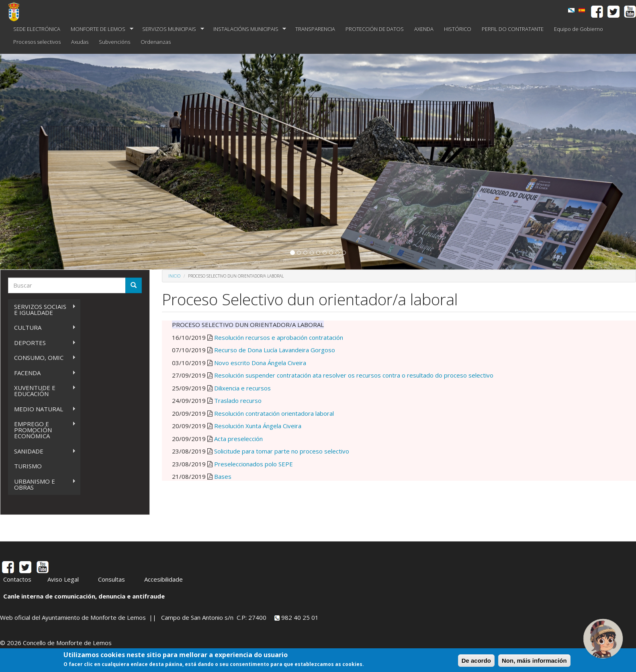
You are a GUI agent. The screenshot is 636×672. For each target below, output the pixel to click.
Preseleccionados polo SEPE (254, 464)
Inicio (174, 276)
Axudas (80, 42)
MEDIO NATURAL (42, 409)
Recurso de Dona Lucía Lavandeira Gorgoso (275, 350)
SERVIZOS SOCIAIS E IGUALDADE (42, 309)
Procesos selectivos (37, 42)
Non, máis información (534, 661)
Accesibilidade (164, 579)
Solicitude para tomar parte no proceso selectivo (282, 451)
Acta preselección (238, 439)
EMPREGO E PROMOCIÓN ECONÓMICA (42, 430)
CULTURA (42, 328)
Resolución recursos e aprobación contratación (279, 337)
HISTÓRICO (458, 29)
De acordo (476, 661)
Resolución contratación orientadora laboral (274, 413)
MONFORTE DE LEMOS (99, 29)
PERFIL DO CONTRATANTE (513, 29)
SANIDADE (42, 451)
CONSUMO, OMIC (42, 358)
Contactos (17, 579)
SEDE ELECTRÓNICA (37, 29)
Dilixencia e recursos (242, 388)
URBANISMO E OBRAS (42, 484)
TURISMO (28, 466)
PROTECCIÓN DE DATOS (375, 29)
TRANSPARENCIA (315, 29)
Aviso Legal (63, 579)
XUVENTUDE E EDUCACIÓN (42, 391)
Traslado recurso (238, 400)
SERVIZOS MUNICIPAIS (171, 29)
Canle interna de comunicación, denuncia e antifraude (84, 596)
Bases (223, 476)
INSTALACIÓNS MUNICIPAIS (247, 29)
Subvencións (115, 42)
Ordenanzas (156, 42)
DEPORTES (42, 343)
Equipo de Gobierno (579, 29)
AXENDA (424, 29)
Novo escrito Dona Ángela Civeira (260, 363)
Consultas (111, 579)
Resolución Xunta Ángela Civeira (258, 426)
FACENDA (42, 373)
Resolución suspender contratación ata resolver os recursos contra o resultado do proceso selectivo (354, 375)
